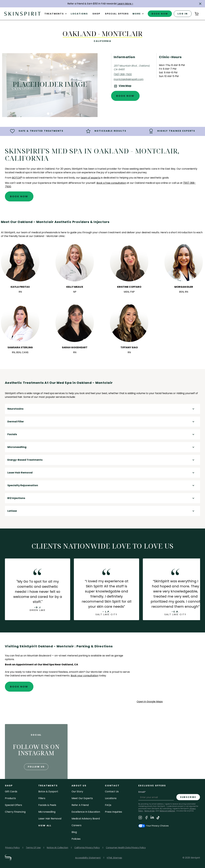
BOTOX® (17, 178)
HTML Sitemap (114, 858)
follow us (36, 774)
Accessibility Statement (88, 858)
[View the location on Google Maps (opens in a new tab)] (123, 86)
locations (111, 798)
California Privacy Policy (87, 848)
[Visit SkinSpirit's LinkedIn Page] (152, 818)
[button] (200, 4)
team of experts (90, 178)
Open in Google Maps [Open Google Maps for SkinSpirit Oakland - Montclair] (150, 702)
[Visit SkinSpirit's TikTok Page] (158, 818)
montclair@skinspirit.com (129, 79)
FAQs (108, 805)
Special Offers (13, 805)
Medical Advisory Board (86, 819)
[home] (22, 14)
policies (76, 839)
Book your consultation (84, 676)
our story (77, 792)
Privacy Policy (12, 848)
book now (160, 14)
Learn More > (125, 4)
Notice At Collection (57, 848)
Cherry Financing (15, 812)
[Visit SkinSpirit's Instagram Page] (140, 818)
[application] (168, 672)
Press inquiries (114, 812)
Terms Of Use (33, 848)
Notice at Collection (167, 811)
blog (74, 832)
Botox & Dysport (48, 792)
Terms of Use (149, 811)
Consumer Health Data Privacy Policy (126, 848)
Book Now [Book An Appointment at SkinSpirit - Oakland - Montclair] (125, 96)
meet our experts (82, 798)
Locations (79, 14)
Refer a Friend (80, 805)
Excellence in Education (86, 812)
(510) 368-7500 (123, 74)
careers (76, 825)
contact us (112, 792)
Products (10, 798)
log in (183, 14)
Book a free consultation (111, 183)
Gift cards (11, 792)
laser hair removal (50, 819)
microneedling (47, 812)
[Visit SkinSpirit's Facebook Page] (146, 818)
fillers (42, 798)
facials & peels (47, 805)
